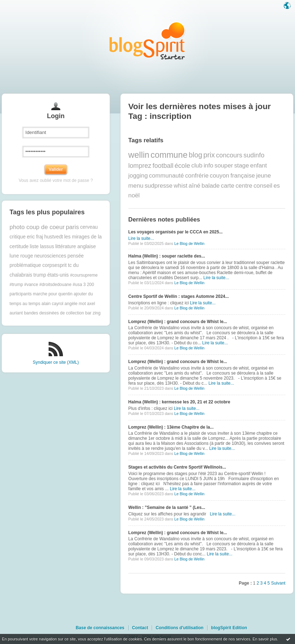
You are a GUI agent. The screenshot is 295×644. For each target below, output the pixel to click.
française (243, 176)
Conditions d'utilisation (180, 628)
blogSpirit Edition (229, 628)
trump (40, 275)
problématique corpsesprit (38, 265)
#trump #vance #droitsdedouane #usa (46, 285)
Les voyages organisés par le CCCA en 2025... (176, 232)
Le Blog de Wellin (189, 243)
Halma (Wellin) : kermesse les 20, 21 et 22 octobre (179, 402)
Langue (288, 6)
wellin (139, 155)
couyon (219, 176)
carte (228, 186)
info (208, 166)
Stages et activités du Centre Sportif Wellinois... (177, 467)
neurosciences (50, 256)
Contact (140, 628)
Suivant (278, 583)
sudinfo (254, 155)
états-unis (58, 275)
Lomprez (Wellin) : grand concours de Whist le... (178, 322)
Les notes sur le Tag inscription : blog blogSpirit (147, 41)
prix (209, 155)
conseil (263, 186)
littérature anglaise (76, 247)
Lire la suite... (141, 238)
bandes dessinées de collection (54, 313)
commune (169, 155)
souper (224, 166)
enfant (258, 166)
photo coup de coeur (37, 227)
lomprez (140, 166)
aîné (194, 186)
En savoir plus (265, 639)
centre (244, 186)
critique (18, 237)
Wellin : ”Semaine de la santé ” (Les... (167, 507)
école (182, 166)
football (163, 166)
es (277, 186)
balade (210, 186)
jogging (138, 176)
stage (242, 166)
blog (195, 155)
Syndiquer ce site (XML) (56, 362)
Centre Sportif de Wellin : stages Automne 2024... (179, 296)
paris (72, 227)
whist (181, 186)
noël (134, 195)
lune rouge (21, 256)
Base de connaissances (100, 628)
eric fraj (35, 237)
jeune (264, 176)
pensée (75, 256)
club (197, 166)
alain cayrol (52, 304)
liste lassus (42, 247)
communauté (166, 176)
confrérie (197, 176)
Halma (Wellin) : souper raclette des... (167, 256)
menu (136, 186)
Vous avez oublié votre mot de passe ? (56, 180)
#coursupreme (84, 275)
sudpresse (158, 186)
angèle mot (75, 304)
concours (229, 155)
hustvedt (54, 237)
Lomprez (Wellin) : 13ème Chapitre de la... (171, 427)
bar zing (93, 313)
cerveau (89, 227)
